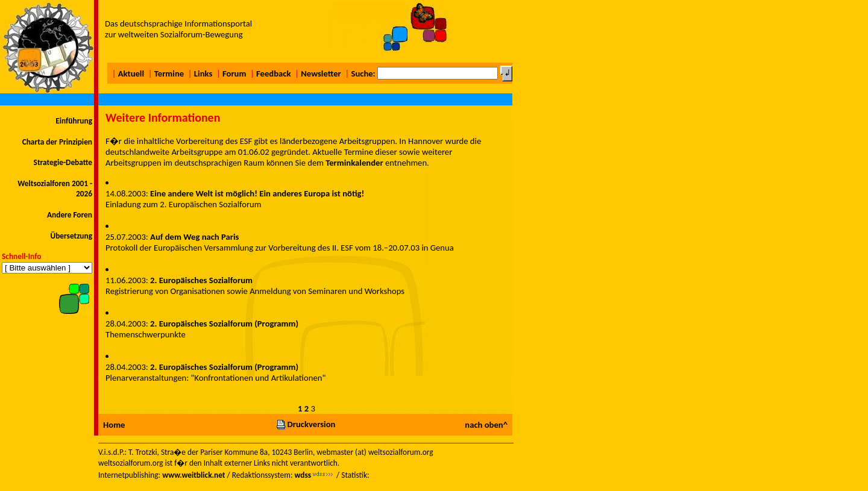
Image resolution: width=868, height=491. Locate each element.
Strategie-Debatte (63, 162)
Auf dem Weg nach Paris (194, 237)
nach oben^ (486, 425)
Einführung (74, 121)
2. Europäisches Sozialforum (201, 280)
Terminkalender (354, 163)
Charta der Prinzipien (57, 142)
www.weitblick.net (193, 475)
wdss (303, 475)
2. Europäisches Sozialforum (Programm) (224, 324)
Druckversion (306, 424)
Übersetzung (71, 236)
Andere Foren (70, 215)
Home (114, 425)
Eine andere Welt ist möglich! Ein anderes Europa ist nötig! (257, 193)
